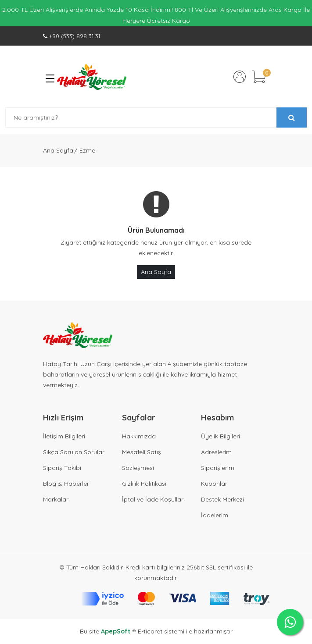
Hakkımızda (139, 436)
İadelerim (215, 515)
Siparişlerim (218, 468)
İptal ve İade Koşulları (153, 499)
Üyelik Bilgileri (221, 436)
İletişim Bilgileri (64, 436)
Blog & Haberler (66, 484)
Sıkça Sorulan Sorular (74, 452)
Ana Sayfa (58, 150)
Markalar (56, 499)
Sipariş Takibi (62, 468)
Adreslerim (216, 452)
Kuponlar (214, 484)
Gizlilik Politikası (144, 484)
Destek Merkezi (222, 499)
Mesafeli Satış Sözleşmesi (142, 460)
